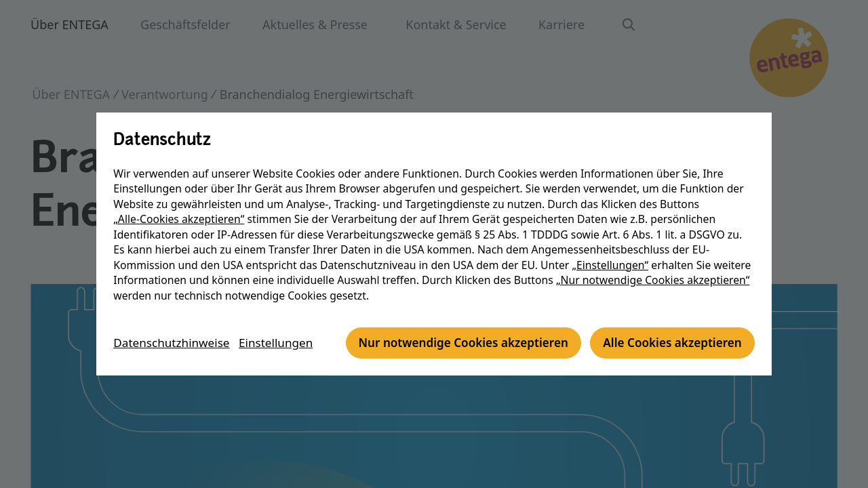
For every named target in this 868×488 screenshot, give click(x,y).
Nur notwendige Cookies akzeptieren (238, 359)
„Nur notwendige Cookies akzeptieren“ (654, 265)
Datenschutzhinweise (176, 321)
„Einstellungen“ (611, 249)
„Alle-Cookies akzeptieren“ (180, 204)
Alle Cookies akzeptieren (456, 359)
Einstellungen (285, 321)
